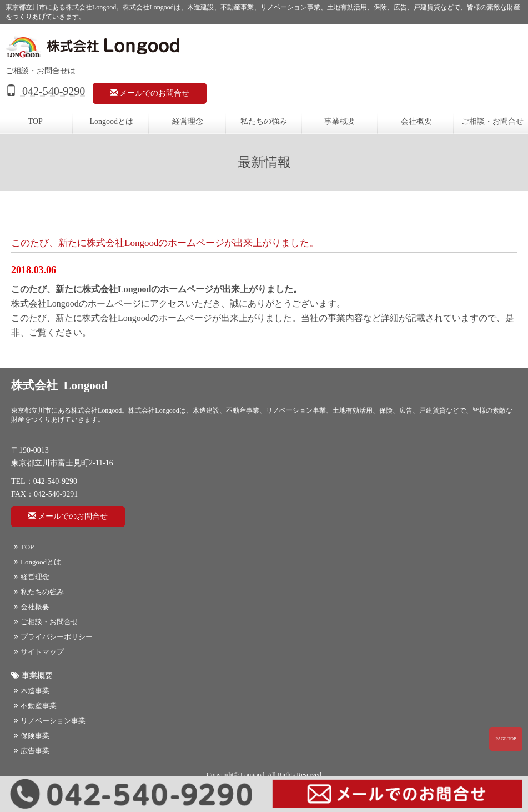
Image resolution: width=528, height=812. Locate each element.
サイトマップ (39, 652)
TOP (24, 547)
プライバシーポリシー (53, 637)
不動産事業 (35, 706)
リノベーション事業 (50, 721)
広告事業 (32, 751)
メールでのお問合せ (150, 93)
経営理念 (188, 121)
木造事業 (32, 691)
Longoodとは (112, 121)
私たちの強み (264, 121)
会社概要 (416, 121)
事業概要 (340, 121)
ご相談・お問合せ (46, 622)
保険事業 (32, 736)
